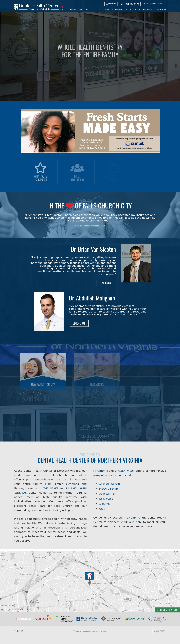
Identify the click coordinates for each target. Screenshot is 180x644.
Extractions (105, 504)
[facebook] (15, 631)
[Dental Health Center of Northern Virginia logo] (37, 7)
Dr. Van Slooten (101, 471)
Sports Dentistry (107, 494)
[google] (18, 631)
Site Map (104, 631)
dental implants (51, 488)
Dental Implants (106, 499)
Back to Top (159, 631)
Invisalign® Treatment (109, 489)
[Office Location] (89, 576)
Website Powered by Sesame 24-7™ (86, 631)
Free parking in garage (154, 4)
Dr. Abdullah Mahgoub (125, 471)
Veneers (102, 509)
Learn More (106, 283)
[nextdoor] (22, 631)
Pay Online (111, 4)
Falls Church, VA (133, 518)
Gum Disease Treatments (109, 484)
